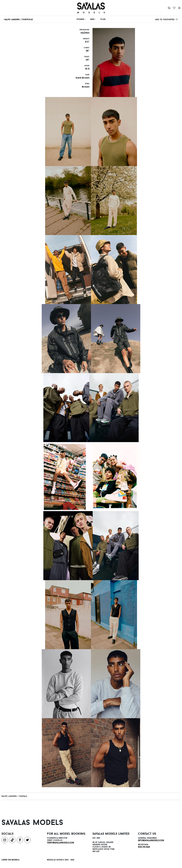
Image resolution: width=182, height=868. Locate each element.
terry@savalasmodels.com (61, 842)
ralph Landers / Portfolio (18, 19)
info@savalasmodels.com (151, 840)
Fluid (103, 19)
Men (93, 19)
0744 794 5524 (144, 847)
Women (81, 19)
